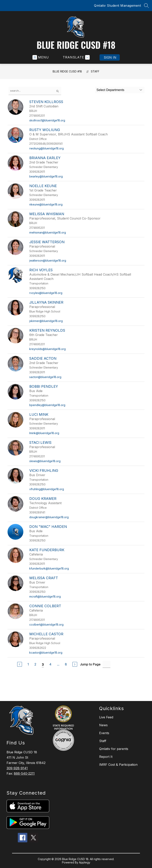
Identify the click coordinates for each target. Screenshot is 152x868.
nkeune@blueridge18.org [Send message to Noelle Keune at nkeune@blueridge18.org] (46, 204)
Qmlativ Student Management (117, 6)
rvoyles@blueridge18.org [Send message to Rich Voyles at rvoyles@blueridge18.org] (46, 293)
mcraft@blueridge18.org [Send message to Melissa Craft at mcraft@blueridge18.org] (45, 596)
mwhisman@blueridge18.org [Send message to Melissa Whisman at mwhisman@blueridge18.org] (48, 232)
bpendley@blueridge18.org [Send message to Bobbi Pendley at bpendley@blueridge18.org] (47, 405)
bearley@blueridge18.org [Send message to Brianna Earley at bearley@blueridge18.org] (46, 176)
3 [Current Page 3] (43, 664)
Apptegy (85, 862)
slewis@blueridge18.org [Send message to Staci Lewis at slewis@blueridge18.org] (45, 461)
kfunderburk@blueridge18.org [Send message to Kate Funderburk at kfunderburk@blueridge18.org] (49, 568)
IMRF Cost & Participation (118, 765)
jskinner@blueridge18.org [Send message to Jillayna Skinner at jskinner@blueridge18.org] (46, 321)
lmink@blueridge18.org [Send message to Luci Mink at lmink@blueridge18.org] (44, 433)
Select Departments (111, 90)
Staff (95, 71)
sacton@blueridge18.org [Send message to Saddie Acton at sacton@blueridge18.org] (45, 377)
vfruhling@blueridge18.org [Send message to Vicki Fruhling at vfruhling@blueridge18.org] (47, 489)
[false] (35, 91)
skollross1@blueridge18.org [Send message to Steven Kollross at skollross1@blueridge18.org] (47, 120)
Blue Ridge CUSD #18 (67, 71)
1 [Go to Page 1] (28, 664)
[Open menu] (41, 57)
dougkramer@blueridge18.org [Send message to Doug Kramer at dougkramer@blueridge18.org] (49, 517)
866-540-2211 (24, 773)
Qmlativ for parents (114, 749)
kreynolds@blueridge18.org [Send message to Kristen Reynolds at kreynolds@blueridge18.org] (47, 349)
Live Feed (106, 717)
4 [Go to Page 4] (50, 664)
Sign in (110, 57)
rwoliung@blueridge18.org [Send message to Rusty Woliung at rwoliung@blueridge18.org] (47, 148)
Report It (106, 757)
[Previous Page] (20, 664)
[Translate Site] (76, 57)
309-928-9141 (17, 768)
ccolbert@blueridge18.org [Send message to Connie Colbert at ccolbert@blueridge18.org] (46, 624)
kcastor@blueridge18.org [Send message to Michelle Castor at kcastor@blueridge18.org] (46, 653)
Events (104, 733)
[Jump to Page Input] (106, 664)
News (103, 725)
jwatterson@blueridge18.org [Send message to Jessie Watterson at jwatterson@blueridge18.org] (48, 260)
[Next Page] (75, 664)
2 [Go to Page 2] (35, 664)
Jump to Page (90, 664)
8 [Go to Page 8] (66, 664)
